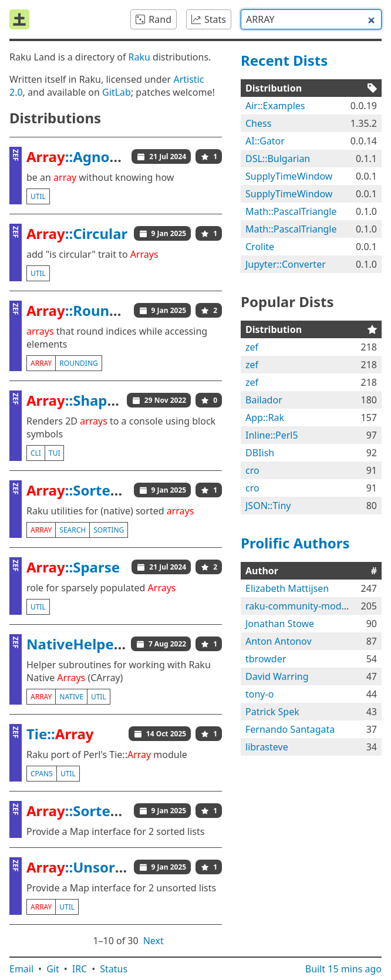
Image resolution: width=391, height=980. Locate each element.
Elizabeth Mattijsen (287, 588)
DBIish (260, 453)
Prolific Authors (295, 543)
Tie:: (60, 734)
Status (114, 969)
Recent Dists (284, 60)
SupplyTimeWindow (289, 176)
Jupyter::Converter (286, 264)
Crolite (260, 247)
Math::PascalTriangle (291, 211)
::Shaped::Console (107, 400)
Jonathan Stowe (280, 624)
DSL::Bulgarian (278, 159)
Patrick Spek (272, 712)
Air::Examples (275, 106)
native (71, 697)
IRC (80, 969)
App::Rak (265, 417)
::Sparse (73, 567)
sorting (109, 530)
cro (252, 470)
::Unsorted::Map (102, 867)
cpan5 (42, 774)
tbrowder (266, 659)
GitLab (117, 92)
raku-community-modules (302, 606)
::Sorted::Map (92, 811)
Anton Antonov (279, 641)
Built (343, 969)
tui (55, 453)
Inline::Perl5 (272, 435)
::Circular (77, 233)
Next (154, 941)
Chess (258, 123)
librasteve (267, 747)
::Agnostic (80, 156)
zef (252, 347)
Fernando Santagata (290, 729)
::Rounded (81, 310)
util (38, 196)
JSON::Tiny (268, 506)
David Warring (277, 676)
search (73, 530)
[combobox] (311, 19)
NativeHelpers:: (100, 644)
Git (53, 969)
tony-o (259, 694)
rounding (78, 363)
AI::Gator (265, 141)
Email (21, 969)
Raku (139, 57)
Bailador (264, 400)
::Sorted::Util (89, 490)
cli (36, 453)
